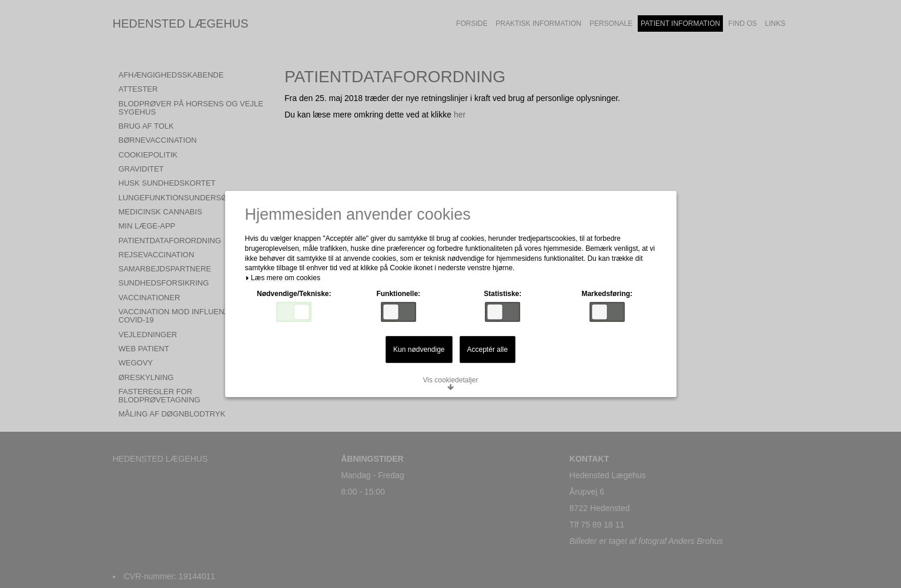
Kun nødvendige (419, 350)
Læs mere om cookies (283, 278)
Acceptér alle (488, 350)
